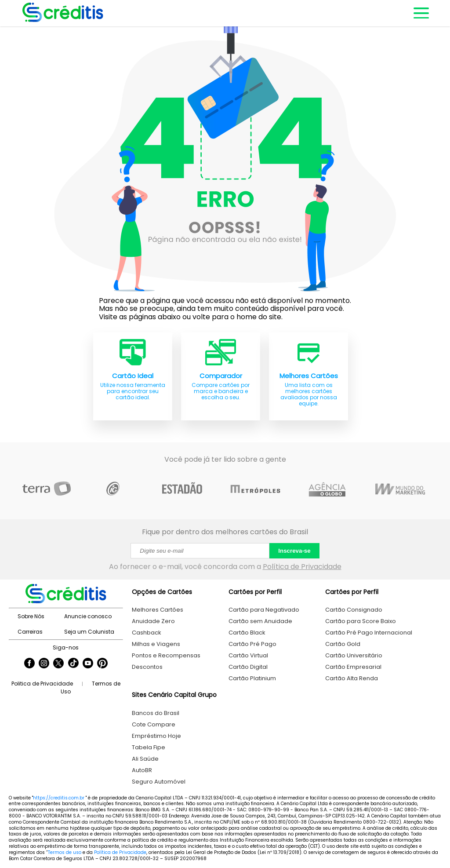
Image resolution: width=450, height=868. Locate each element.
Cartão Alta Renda (352, 678)
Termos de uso (65, 852)
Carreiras (30, 632)
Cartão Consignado (354, 610)
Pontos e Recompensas (166, 655)
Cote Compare (154, 724)
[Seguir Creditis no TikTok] (73, 664)
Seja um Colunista (89, 632)
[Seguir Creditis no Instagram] (44, 664)
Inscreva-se (294, 551)
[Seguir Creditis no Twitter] (58, 664)
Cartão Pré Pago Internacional (369, 633)
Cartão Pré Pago (252, 644)
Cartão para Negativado (264, 610)
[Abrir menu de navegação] (421, 13)
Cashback (147, 633)
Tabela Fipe (149, 747)
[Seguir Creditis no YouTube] (88, 664)
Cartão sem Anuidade (260, 621)
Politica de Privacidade (42, 684)
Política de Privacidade (302, 567)
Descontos (147, 667)
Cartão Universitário (354, 655)
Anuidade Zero (153, 621)
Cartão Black (247, 633)
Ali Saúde (145, 759)
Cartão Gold (343, 644)
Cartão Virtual (248, 655)
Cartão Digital (248, 667)
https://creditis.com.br (59, 798)
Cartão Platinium (252, 678)
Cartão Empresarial (353, 667)
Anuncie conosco (88, 616)
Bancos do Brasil (156, 713)
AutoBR (142, 770)
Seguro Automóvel (159, 782)
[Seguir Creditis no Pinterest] (102, 664)
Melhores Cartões (158, 610)
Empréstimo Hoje (156, 736)
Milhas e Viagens (156, 644)
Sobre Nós (31, 616)
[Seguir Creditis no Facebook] (29, 664)
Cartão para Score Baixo (361, 621)
